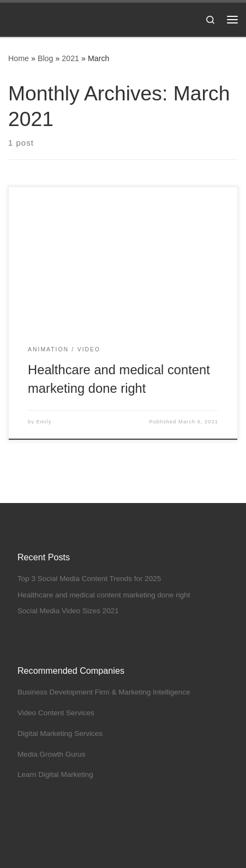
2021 (70, 58)
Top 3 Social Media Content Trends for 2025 (89, 579)
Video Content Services (56, 713)
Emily (44, 422)
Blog (46, 58)
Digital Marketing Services (60, 734)
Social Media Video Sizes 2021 (68, 611)
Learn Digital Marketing (55, 774)
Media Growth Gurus (52, 754)
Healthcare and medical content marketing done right (104, 595)
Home (19, 58)
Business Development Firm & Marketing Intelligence (104, 692)
